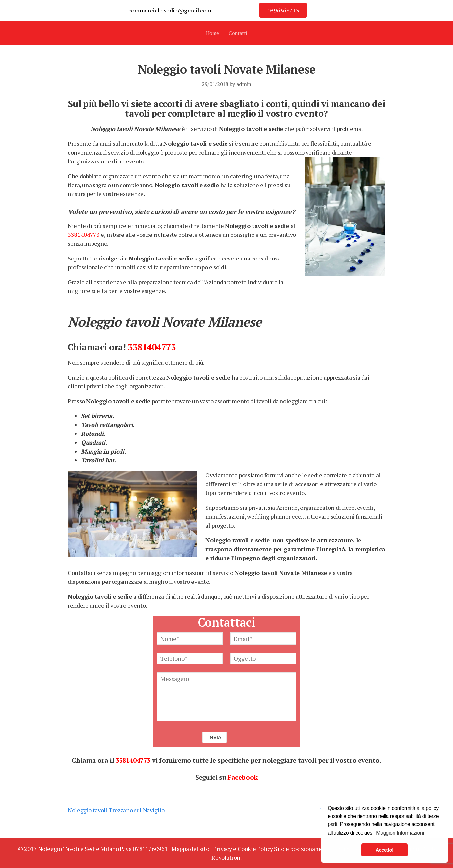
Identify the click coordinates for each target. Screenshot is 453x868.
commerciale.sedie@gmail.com (170, 10)
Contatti (238, 33)
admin (244, 84)
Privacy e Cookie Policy (243, 849)
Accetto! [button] (385, 850)
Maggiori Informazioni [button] (400, 833)
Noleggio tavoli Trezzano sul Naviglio (116, 810)
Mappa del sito (190, 849)
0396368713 (283, 10)
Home (213, 33)
